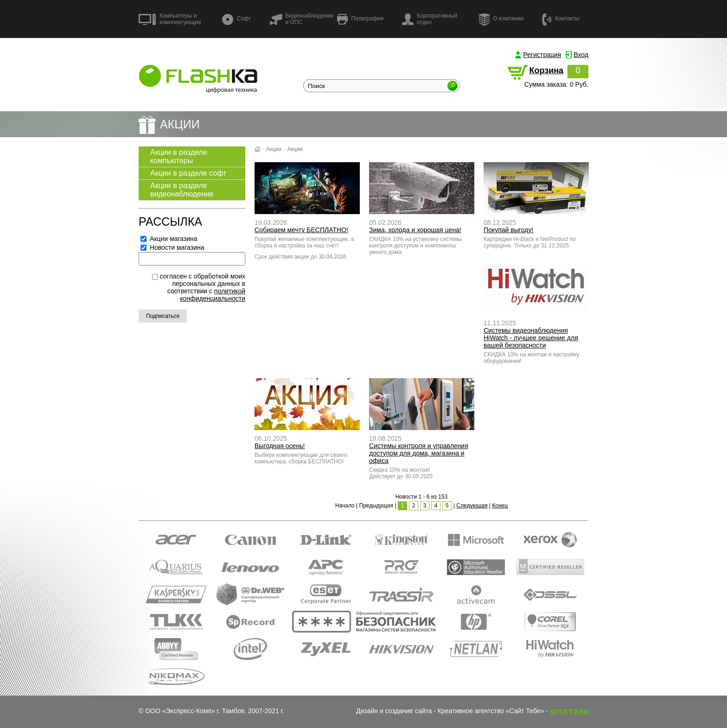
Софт (236, 19)
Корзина (546, 70)
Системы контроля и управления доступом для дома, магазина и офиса (419, 453)
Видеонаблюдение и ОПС (301, 19)
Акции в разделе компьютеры (179, 156)
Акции (274, 149)
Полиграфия (360, 19)
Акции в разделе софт (188, 173)
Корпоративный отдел (430, 19)
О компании (501, 19)
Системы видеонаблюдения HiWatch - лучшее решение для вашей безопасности (531, 338)
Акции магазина (169, 239)
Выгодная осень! (280, 446)
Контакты (561, 19)
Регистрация (542, 55)
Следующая (472, 506)
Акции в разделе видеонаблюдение (182, 190)
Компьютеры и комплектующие (170, 19)
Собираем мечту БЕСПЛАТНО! (301, 230)
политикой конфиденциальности (213, 295)
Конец (500, 506)
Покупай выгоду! (508, 230)
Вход (581, 55)
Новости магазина (172, 247)
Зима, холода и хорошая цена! (415, 230)
